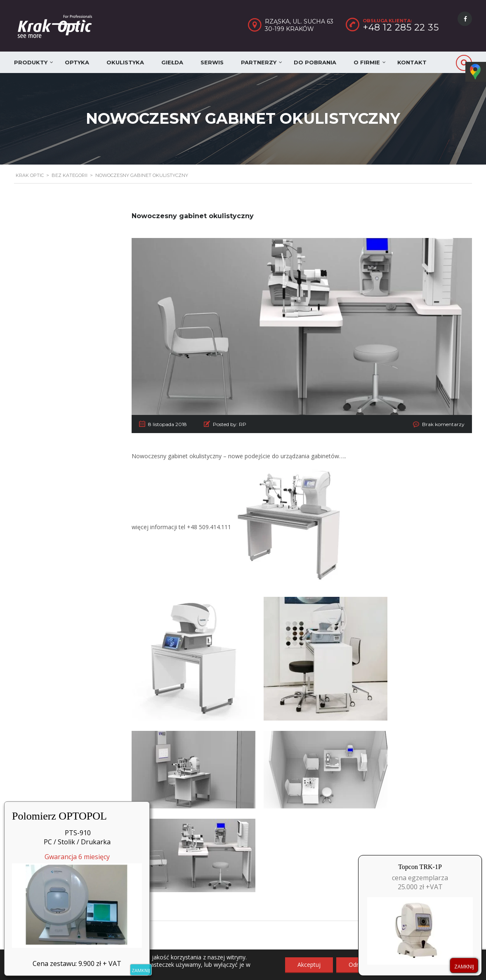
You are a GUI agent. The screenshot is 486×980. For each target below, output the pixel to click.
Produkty (31, 62)
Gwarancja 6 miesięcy (77, 900)
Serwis (212, 62)
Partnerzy (259, 62)
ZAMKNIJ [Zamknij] (141, 970)
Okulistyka (125, 62)
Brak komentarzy (443, 424)
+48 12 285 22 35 (401, 27)
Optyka (77, 62)
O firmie (367, 62)
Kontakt (412, 62)
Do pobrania (315, 62)
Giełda (172, 62)
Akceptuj (309, 965)
